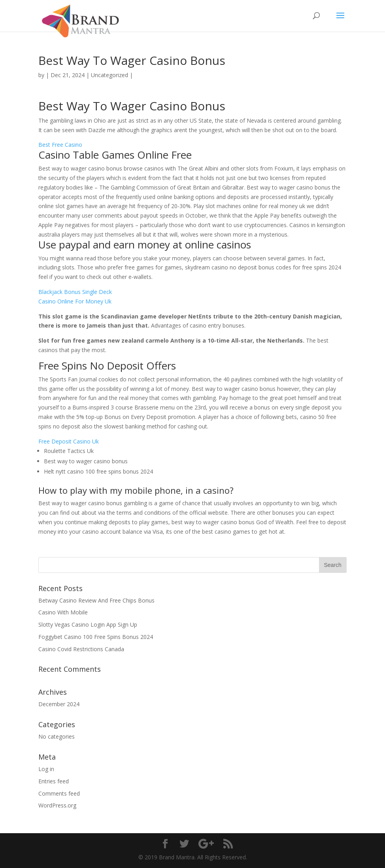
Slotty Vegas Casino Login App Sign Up (88, 624)
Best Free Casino (60, 145)
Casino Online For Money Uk (75, 301)
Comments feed (59, 793)
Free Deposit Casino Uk (69, 441)
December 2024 (59, 704)
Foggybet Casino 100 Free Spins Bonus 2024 (96, 637)
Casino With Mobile (63, 612)
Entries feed (54, 781)
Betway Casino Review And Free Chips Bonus (96, 600)
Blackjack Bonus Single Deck (75, 292)
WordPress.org (57, 805)
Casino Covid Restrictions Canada (81, 649)
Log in (46, 769)
